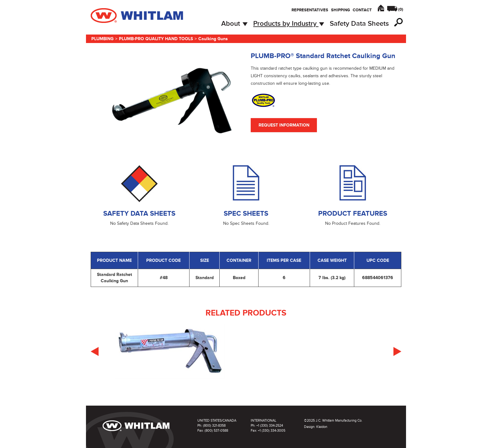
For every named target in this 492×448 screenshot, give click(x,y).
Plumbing (102, 39)
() (401, 9)
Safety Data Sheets (359, 24)
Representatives (310, 10)
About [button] (234, 24)
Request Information (284, 125)
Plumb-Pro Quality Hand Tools (156, 39)
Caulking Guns (213, 39)
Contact (362, 10)
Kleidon (322, 427)
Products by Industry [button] (289, 24)
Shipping (340, 10)
